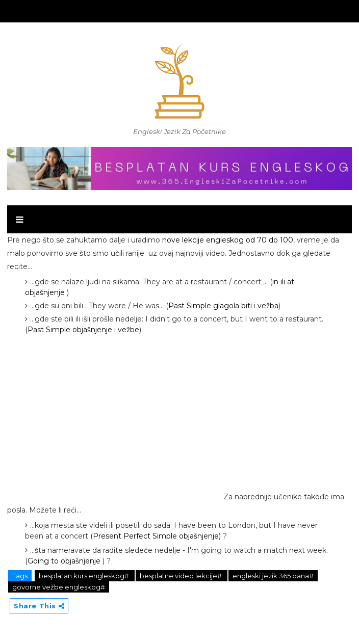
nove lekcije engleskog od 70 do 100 (228, 240)
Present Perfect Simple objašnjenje (156, 536)
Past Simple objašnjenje (70, 330)
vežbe (129, 330)
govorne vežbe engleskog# (59, 587)
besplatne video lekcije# (182, 576)
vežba (268, 306)
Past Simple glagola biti (210, 306)
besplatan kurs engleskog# (85, 576)
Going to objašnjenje (64, 561)
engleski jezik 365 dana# (273, 576)
